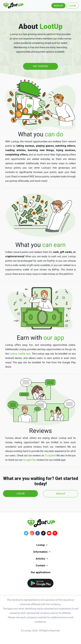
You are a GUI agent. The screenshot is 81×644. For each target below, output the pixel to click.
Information (40, 552)
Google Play (30, 460)
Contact (40, 565)
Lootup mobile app (20, 354)
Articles (40, 559)
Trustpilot (50, 455)
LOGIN (72, 6)
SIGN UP (58, 6)
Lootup (41, 545)
